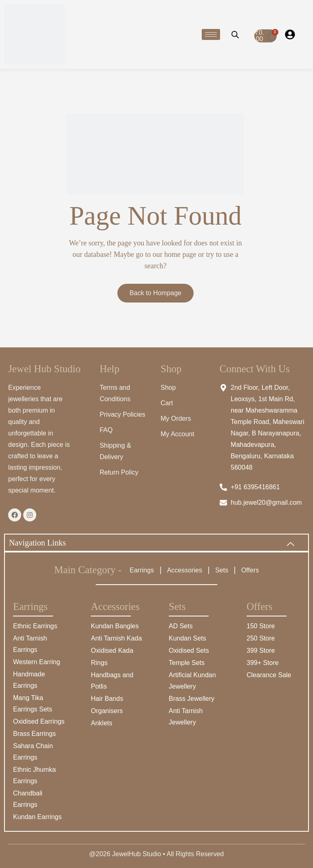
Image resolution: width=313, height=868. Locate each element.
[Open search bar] (235, 34)
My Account (177, 434)
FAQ (106, 430)
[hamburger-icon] (211, 34)
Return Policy (119, 472)
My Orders (176, 419)
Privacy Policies (122, 414)
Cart (167, 403)
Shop (168, 388)
